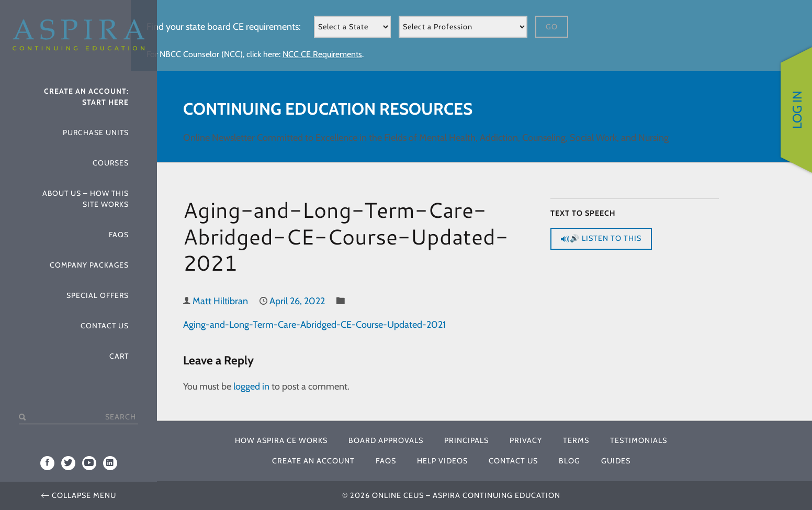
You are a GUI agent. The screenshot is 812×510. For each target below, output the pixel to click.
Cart (119, 356)
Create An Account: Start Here (86, 97)
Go (552, 27)
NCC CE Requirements (322, 54)
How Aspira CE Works (281, 440)
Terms (576, 440)
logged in (251, 386)
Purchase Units (96, 132)
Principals (466, 440)
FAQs (119, 235)
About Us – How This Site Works (86, 199)
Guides (616, 461)
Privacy (526, 440)
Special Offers (98, 295)
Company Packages (89, 265)
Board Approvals (386, 440)
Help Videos (442, 461)
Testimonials (639, 440)
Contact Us (105, 326)
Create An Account (313, 461)
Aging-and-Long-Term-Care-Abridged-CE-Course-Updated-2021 (314, 325)
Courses (111, 163)
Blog (569, 461)
